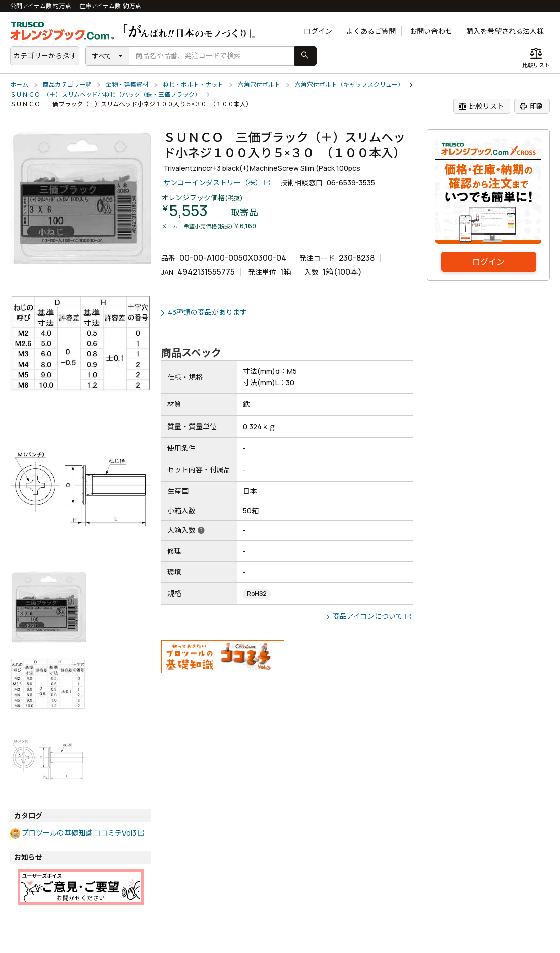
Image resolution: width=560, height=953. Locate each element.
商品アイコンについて (368, 616)
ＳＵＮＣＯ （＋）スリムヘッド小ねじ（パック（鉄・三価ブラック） (105, 95)
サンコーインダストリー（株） (213, 182)
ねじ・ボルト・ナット (193, 84)
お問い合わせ (431, 31)
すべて (102, 56)
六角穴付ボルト (259, 84)
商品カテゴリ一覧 (67, 84)
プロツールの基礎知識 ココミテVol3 (79, 833)
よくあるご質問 (371, 31)
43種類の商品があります (207, 312)
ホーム (19, 84)
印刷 (532, 106)
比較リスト (481, 106)
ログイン (318, 31)
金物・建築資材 (127, 84)
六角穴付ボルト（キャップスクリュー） (349, 84)
